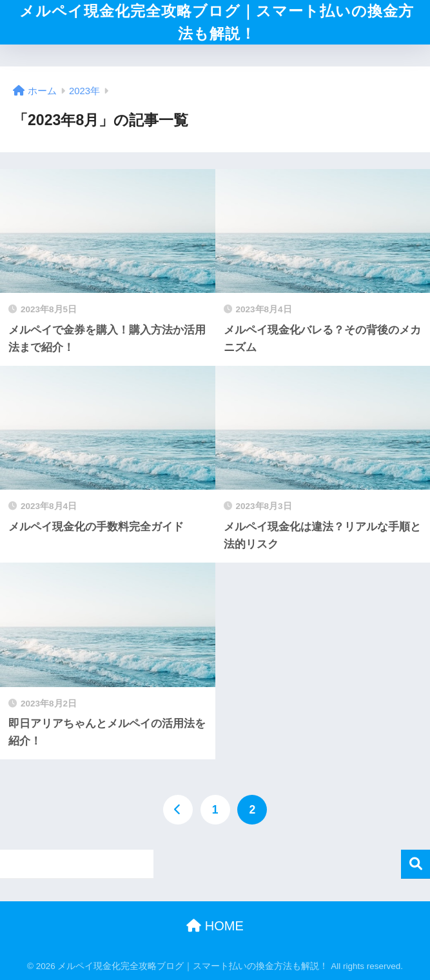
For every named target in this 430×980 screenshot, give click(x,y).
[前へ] (178, 810)
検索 (415, 864)
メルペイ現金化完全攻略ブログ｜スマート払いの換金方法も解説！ (217, 22)
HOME (215, 926)
